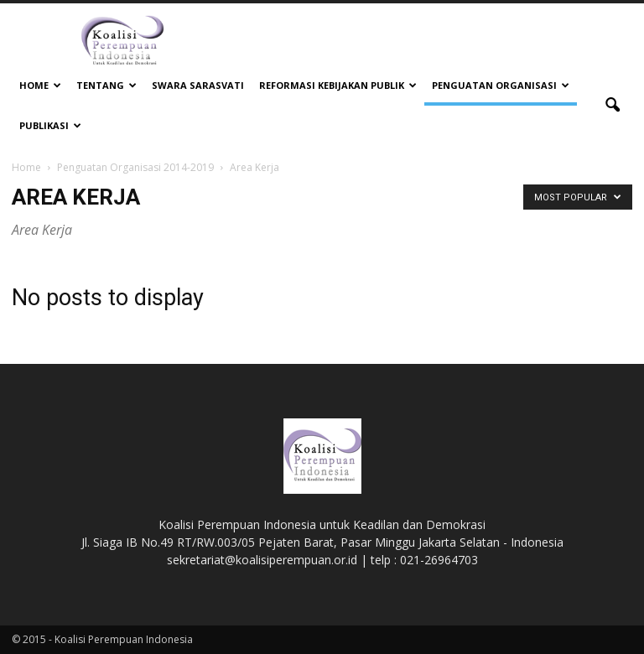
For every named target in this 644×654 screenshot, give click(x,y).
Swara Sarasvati (198, 85)
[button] (612, 106)
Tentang (106, 85)
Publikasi (50, 125)
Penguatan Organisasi (501, 85)
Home (40, 85)
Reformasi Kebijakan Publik (338, 85)
